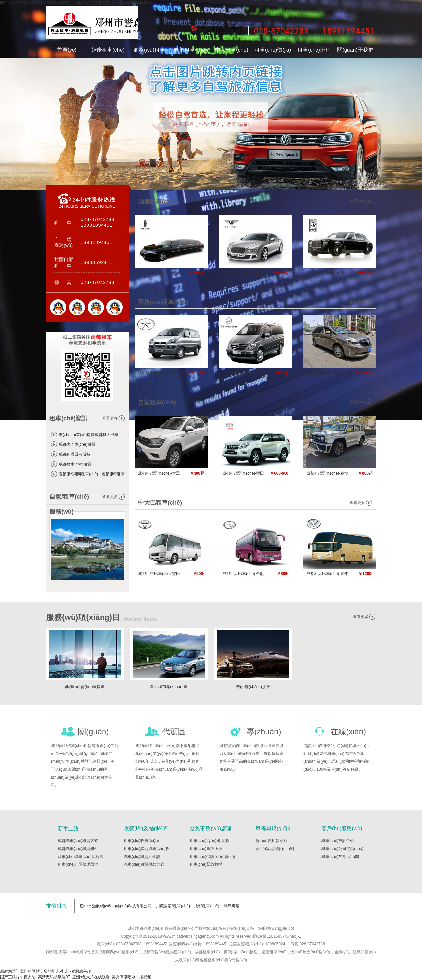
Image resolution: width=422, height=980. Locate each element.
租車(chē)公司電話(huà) (342, 849)
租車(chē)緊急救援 (206, 864)
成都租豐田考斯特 (75, 454)
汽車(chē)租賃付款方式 (144, 864)
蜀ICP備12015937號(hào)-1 (276, 936)
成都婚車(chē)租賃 (75, 464)
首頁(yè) (67, 50)
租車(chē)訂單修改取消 (78, 864)
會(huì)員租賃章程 (271, 841)
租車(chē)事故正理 (206, 849)
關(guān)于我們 (355, 50)
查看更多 (110, 418)
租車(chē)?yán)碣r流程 (210, 841)
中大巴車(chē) (231, 50)
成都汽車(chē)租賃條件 (78, 849)
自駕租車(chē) (190, 50)
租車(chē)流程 (314, 50)
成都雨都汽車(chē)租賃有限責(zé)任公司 (92, 24)
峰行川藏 (231, 906)
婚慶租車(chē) (108, 50)
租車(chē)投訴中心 (338, 841)
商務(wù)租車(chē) (149, 53)
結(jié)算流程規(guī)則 (275, 849)
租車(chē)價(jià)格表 (273, 53)
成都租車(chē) (207, 906)
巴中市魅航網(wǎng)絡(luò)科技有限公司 (116, 906)
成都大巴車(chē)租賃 (77, 444)
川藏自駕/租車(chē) (173, 906)
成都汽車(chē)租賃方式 (78, 841)
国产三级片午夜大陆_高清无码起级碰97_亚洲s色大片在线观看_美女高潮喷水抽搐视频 (76, 3)
